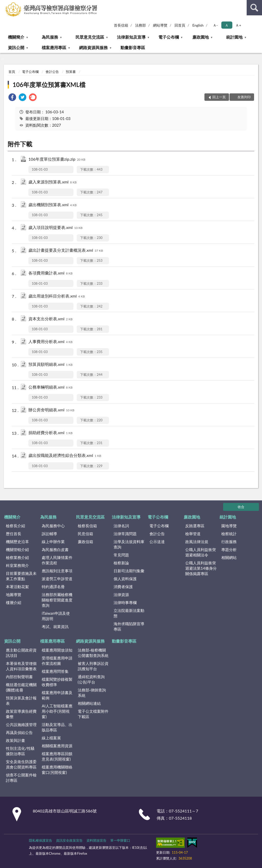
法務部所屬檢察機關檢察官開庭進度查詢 (57, 600)
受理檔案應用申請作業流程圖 (57, 661)
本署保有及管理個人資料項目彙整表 (21, 666)
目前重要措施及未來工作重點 (21, 576)
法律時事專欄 (125, 602)
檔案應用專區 (54, 47)
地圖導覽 (14, 595)
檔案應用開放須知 (57, 650)
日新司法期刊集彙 (129, 571)
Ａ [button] (227, 25)
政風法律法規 (197, 542)
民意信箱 (85, 534)
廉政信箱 (85, 542)
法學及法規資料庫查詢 (129, 544)
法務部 (140, 25)
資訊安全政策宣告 (69, 840)
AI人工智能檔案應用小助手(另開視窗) (57, 711)
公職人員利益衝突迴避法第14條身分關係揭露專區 (201, 568)
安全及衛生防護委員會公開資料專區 (21, 764)
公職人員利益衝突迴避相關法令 (201, 552)
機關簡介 (16, 37)
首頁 (12, 72)
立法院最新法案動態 (129, 613)
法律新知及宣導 (131, 37)
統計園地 (234, 37)
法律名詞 (121, 526)
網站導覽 (160, 25)
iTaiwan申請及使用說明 (56, 616)
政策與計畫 (15, 740)
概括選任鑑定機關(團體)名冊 (21, 687)
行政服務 (229, 542)
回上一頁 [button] (219, 97)
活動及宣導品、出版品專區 (57, 727)
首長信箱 (121, 25)
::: (4, 4)
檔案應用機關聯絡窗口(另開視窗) (57, 770)
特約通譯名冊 (53, 587)
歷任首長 (14, 534)
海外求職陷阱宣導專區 (129, 626)
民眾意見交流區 (90, 37)
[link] (12, 98)
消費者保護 (123, 587)
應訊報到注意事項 (57, 571)
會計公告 (52, 72)
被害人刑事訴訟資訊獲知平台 (93, 666)
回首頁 (180, 25)
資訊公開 (16, 47)
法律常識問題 (125, 534)
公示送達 (157, 542)
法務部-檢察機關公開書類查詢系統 (93, 653)
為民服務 (50, 37)
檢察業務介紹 (17, 557)
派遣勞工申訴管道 (57, 579)
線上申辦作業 (53, 542)
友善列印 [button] (244, 97)
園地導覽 (229, 526)
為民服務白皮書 (55, 550)
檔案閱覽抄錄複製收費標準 (57, 682)
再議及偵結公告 (19, 732)
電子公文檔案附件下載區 (93, 714)
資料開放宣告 (96, 840)
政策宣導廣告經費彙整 (21, 714)
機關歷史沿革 (17, 542)
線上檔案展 (51, 738)
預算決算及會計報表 (21, 701)
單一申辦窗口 (120, 840)
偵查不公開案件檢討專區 (21, 778)
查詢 (254, 8)
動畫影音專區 (133, 47)
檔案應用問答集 (55, 671)
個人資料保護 (125, 579)
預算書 (71, 72)
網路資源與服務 (93, 47)
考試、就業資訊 (55, 627)
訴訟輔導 (49, 534)
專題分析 (229, 550)
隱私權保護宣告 (41, 840)
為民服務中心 (53, 526)
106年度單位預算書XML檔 (49, 85)
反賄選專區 (195, 526)
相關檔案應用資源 (57, 746)
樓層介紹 (14, 602)
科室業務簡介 (17, 565)
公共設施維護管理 (21, 724)
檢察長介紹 (15, 526)
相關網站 (229, 557)
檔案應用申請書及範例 (57, 695)
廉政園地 (201, 37)
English (198, 25)
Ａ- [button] (215, 25)
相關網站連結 (89, 703)
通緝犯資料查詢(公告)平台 (91, 679)
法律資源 (121, 595)
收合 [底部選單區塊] (241, 507)
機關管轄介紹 (17, 550)
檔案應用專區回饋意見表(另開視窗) (57, 756)
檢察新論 (121, 563)
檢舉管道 (193, 534)
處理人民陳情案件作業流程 (57, 560)
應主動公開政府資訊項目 (21, 653)
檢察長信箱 (87, 526)
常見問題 (121, 555)
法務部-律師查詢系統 (92, 693)
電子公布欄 (169, 37)
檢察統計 (229, 534)
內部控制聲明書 (19, 677)
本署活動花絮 (17, 587)
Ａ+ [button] (238, 25)
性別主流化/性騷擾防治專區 (20, 751)
